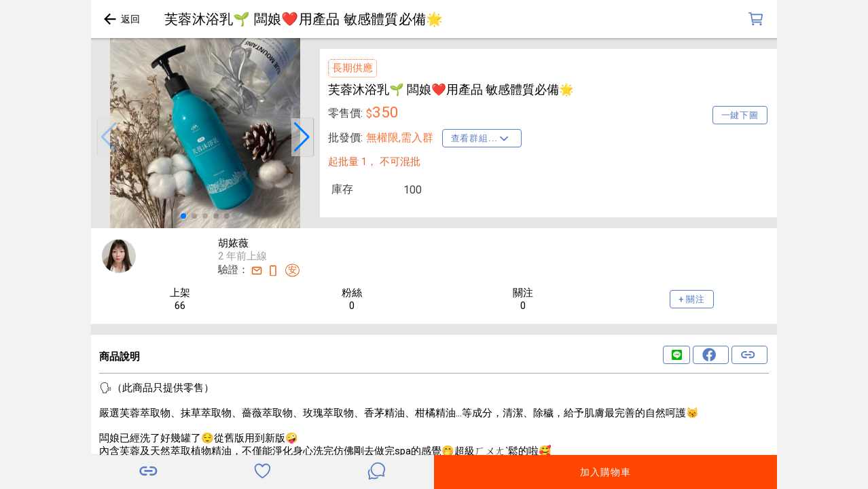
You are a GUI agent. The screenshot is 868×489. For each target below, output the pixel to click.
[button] (109, 137)
